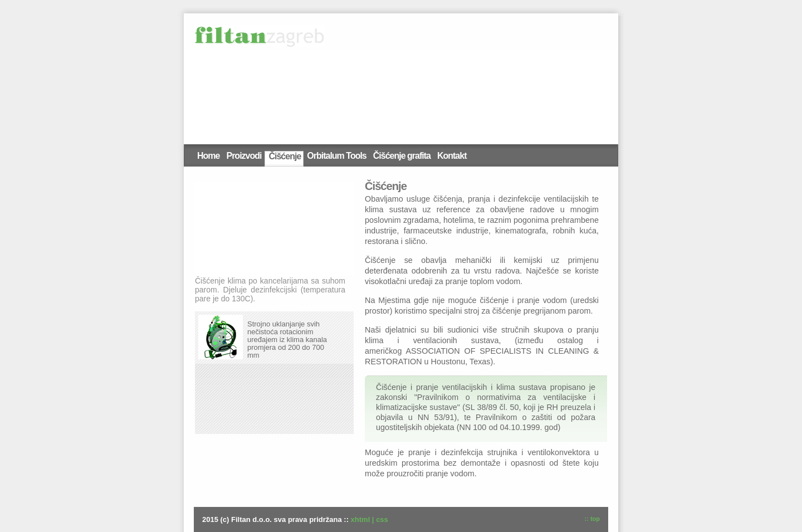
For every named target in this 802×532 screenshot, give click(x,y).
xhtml (361, 519)
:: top (592, 519)
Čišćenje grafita (402, 156)
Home (208, 156)
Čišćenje (285, 156)
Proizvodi (244, 156)
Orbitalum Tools (336, 156)
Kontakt (452, 156)
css (382, 519)
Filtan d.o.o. (260, 36)
